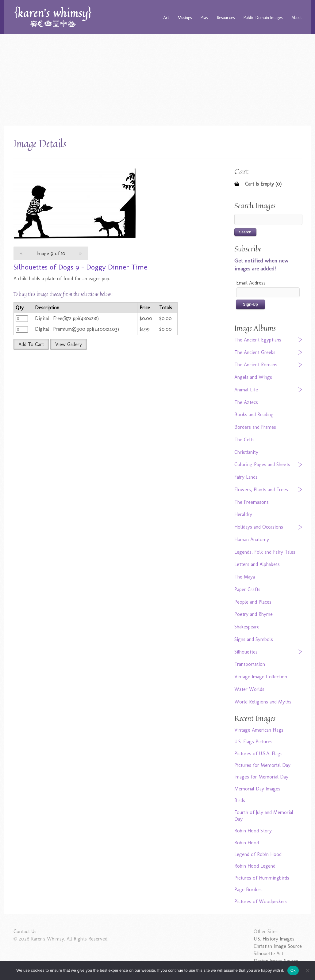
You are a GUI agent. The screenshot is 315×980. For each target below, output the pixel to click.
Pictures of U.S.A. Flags (258, 754)
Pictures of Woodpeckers (261, 901)
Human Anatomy (252, 539)
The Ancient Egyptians (258, 340)
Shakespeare (247, 627)
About (297, 17)
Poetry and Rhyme (254, 614)
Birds (240, 800)
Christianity (246, 452)
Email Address (251, 283)
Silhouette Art (268, 954)
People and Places (253, 602)
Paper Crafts (247, 589)
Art (166, 17)
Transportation (250, 664)
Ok (293, 970)
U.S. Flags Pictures (253, 742)
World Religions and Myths (263, 702)
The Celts (244, 440)
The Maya (245, 577)
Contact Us (25, 931)
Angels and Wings (253, 377)
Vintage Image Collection (261, 677)
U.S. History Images (274, 939)
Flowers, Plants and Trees (261, 490)
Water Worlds (249, 689)
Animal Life (246, 390)
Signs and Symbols (254, 639)
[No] (307, 971)
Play (204, 17)
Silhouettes (246, 652)
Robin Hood (247, 843)
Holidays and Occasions (259, 527)
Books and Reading (254, 415)
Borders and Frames (255, 427)
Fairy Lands (246, 477)
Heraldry (243, 514)
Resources (226, 17)
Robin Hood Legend (255, 866)
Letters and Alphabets (257, 564)
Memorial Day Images (257, 789)
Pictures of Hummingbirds (262, 878)
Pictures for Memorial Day (262, 765)
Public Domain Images (263, 17)
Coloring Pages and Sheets (262, 464)
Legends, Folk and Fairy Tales (265, 552)
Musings (185, 17)
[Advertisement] (157, 80)
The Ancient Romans (256, 365)
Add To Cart (31, 344)
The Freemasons (252, 502)
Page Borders (248, 890)
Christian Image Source (278, 946)
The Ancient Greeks (255, 352)
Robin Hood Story (253, 831)
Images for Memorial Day (261, 777)
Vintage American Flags (259, 730)
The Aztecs (246, 402)
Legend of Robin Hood (258, 854)
